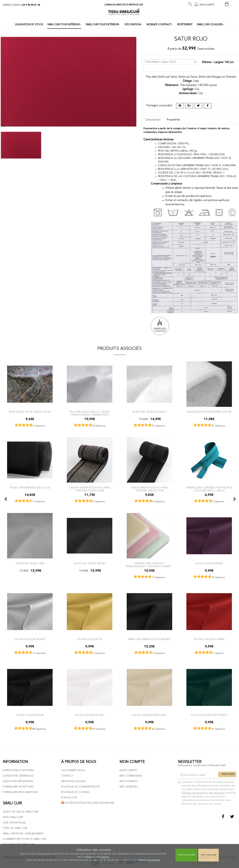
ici (219, 804)
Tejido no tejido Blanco (149, 412)
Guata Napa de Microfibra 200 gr (209, 412)
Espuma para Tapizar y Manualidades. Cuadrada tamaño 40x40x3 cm (149, 565)
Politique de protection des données (203, 793)
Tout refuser (209, 855)
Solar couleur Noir (30, 715)
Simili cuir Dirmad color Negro (149, 639)
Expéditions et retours (18, 770)
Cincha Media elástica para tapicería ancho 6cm (149, 489)
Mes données (129, 781)
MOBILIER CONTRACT (160, 25)
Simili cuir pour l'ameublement (23, 834)
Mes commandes (131, 776)
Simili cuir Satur (188, 77)
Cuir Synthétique (14, 823)
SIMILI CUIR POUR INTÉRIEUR (64, 25)
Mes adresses (129, 787)
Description (153, 120)
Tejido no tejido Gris (30, 564)
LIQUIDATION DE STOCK (29, 25)
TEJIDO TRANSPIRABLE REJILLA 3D (30, 488)
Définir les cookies (149, 860)
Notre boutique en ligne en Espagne (88, 803)
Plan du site (69, 798)
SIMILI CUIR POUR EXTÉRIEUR (103, 25)
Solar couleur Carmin (209, 639)
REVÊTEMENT (185, 25)
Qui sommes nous (73, 770)
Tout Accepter (186, 855)
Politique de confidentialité (80, 787)
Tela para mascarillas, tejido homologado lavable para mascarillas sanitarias (90, 413)
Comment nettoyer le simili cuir (24, 839)
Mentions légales (73, 781)
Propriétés (173, 120)
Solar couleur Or (90, 639)
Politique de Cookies (97, 857)
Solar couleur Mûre (209, 564)
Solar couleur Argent (30, 639)
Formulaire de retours (18, 787)
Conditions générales (18, 776)
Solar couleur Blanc (90, 715)
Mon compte (128, 770)
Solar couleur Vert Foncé (209, 715)
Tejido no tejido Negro (90, 564)
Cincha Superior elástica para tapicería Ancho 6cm (90, 489)
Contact (67, 776)
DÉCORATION (133, 25)
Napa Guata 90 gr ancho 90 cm (30, 412)
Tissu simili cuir (13, 817)
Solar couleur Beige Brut (149, 715)
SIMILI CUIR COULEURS (211, 25)
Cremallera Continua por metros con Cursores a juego (209, 489)
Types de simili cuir (15, 828)
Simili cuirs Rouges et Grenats (217, 77)
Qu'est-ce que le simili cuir (20, 812)
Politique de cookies (75, 792)
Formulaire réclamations (20, 792)
